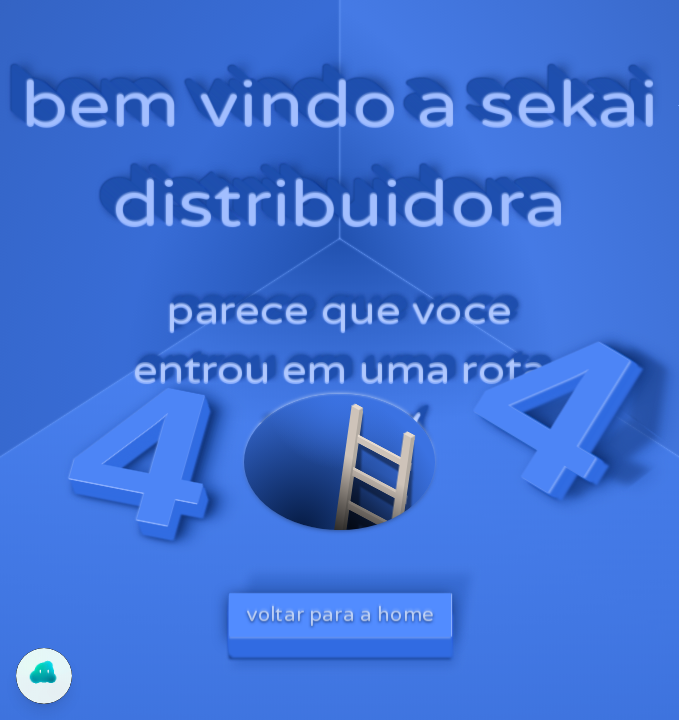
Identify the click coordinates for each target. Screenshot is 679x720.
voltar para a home (340, 615)
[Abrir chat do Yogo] (44, 676)
